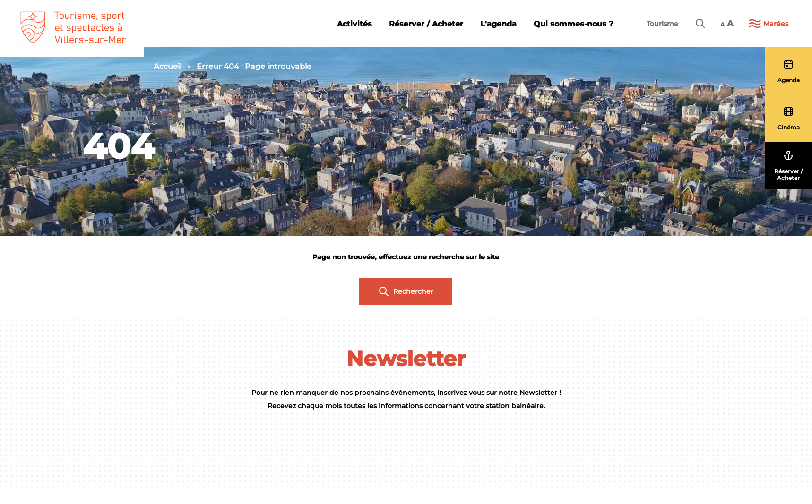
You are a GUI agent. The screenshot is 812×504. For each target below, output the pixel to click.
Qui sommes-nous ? (573, 24)
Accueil (168, 66)
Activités (354, 24)
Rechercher (406, 291)
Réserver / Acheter (426, 24)
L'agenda (498, 24)
